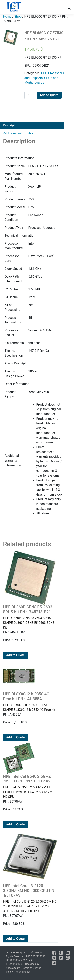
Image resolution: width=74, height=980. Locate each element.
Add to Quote (49, 95)
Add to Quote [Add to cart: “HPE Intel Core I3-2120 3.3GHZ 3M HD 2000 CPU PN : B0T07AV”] (15, 939)
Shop (18, 16)
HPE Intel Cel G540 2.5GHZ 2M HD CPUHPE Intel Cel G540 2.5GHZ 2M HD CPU (30, 786)
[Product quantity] (30, 95)
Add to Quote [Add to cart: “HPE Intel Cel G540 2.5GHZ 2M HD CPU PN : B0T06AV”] (15, 824)
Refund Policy (22, 972)
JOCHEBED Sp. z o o (18, 952)
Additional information (19, 133)
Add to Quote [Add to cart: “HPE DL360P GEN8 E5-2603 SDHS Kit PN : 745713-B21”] (15, 655)
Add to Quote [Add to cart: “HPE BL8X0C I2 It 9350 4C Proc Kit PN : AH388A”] (15, 737)
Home (7, 16)
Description (11, 125)
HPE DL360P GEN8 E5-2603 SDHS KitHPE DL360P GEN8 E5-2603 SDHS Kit (30, 617)
